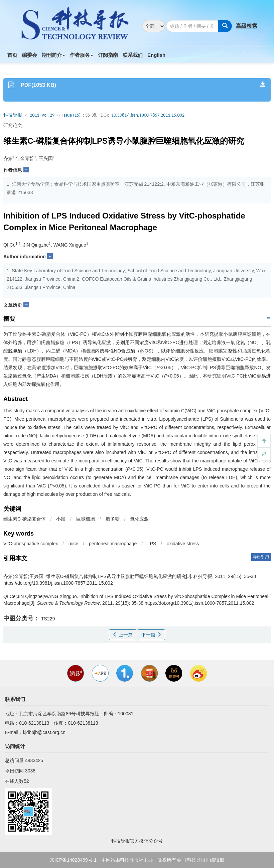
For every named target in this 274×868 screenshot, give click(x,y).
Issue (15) (71, 115)
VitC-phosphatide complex (31, 544)
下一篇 (151, 635)
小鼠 (61, 519)
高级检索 (247, 26)
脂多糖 (113, 519)
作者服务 (82, 55)
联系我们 (133, 55)
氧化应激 (139, 519)
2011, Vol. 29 (42, 115)
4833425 (34, 760)
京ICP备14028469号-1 (73, 860)
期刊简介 (53, 55)
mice (74, 544)
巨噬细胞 (86, 519)
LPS (152, 544)
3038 (30, 771)
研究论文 (13, 125)
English (156, 55)
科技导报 (13, 115)
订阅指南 (108, 55)
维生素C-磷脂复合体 (25, 519)
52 (26, 781)
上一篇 (123, 635)
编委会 (30, 55)
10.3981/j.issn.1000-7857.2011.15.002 (148, 115)
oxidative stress (183, 544)
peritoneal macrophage (113, 544)
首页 (12, 55)
